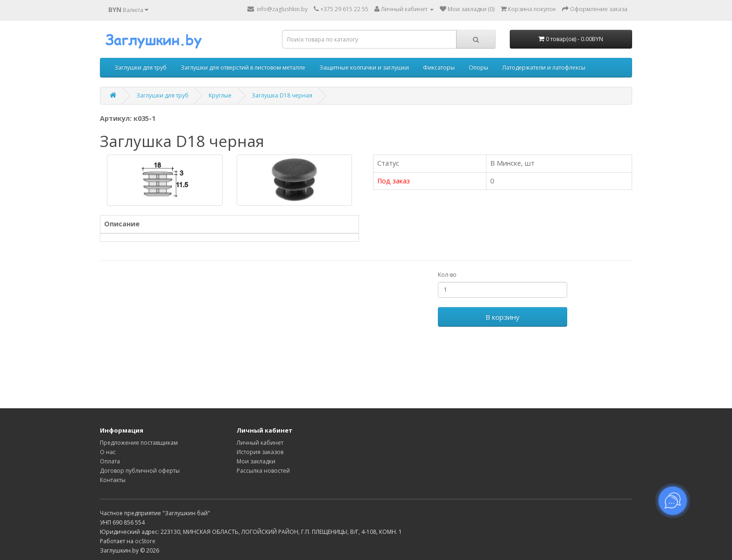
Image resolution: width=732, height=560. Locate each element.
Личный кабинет (260, 443)
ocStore (145, 541)
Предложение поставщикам (139, 443)
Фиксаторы (439, 67)
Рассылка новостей (263, 471)
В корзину (503, 317)
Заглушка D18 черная (282, 95)
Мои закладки (256, 461)
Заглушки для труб (141, 67)
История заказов (260, 452)
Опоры (479, 67)
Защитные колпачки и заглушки (364, 67)
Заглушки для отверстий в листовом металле (243, 67)
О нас (108, 452)
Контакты (113, 480)
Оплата (110, 461)
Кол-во (447, 275)
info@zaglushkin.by (278, 9)
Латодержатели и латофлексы (544, 67)
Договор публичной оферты (140, 471)
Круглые (220, 95)
